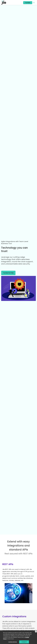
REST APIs (8, 564)
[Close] (36, 632)
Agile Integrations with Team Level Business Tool (15, 242)
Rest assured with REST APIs (19, 554)
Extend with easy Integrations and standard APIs (18, 546)
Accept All (24, 642)
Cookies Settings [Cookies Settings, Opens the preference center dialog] (13, 642)
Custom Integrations (14, 616)
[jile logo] (4, 3)
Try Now (28, 3)
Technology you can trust (14, 249)
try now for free (8, 273)
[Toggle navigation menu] (34, 2)
